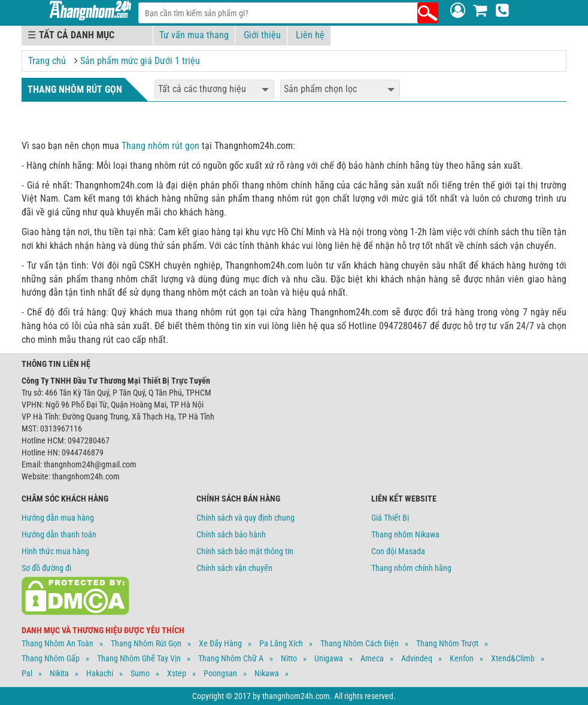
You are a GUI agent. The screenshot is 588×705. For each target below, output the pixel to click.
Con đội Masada (398, 551)
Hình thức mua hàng (55, 551)
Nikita (59, 673)
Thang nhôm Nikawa (405, 534)
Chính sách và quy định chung (245, 518)
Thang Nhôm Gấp (51, 658)
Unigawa (329, 658)
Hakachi (100, 673)
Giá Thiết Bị (390, 518)
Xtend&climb (513, 658)
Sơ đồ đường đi (46, 568)
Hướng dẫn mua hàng (58, 518)
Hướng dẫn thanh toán (59, 534)
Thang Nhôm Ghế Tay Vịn (139, 658)
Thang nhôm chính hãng (411, 568)
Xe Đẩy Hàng (220, 643)
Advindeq (417, 658)
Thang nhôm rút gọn (160, 146)
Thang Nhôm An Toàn (57, 643)
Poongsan (220, 673)
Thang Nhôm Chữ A (231, 658)
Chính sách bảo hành (231, 534)
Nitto (289, 658)
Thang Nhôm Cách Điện (360, 643)
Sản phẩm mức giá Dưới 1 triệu (140, 61)
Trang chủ (47, 61)
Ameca (372, 658)
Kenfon (462, 658)
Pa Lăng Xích (281, 643)
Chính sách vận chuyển (234, 568)
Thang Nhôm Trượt (447, 643)
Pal (27, 673)
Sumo (140, 673)
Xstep (177, 673)
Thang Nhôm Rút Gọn (146, 643)
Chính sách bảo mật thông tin (245, 551)
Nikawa (267, 673)
